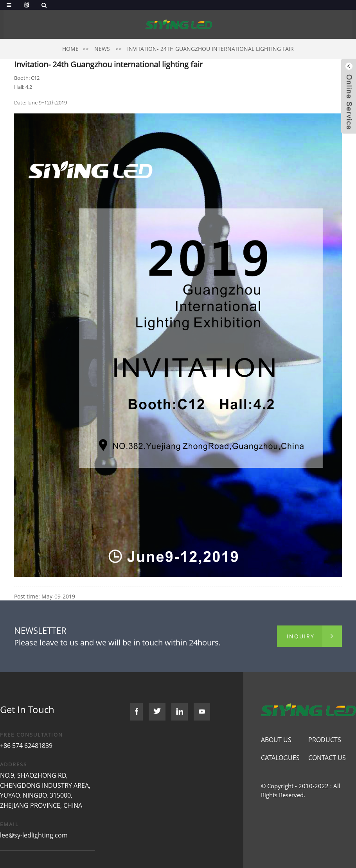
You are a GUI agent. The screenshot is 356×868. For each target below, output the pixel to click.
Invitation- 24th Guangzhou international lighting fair (210, 49)
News (102, 49)
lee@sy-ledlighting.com (34, 835)
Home (70, 49)
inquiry (301, 636)
